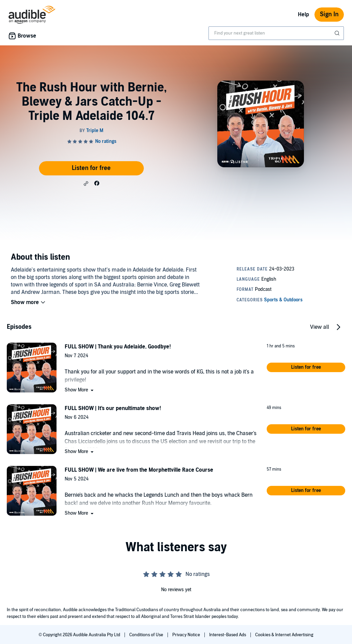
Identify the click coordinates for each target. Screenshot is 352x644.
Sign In (329, 14)
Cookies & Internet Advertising (284, 635)
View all (320, 327)
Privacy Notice (187, 635)
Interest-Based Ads (228, 635)
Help (303, 15)
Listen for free (91, 168)
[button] (86, 184)
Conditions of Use (147, 635)
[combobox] (276, 33)
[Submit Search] (338, 33)
